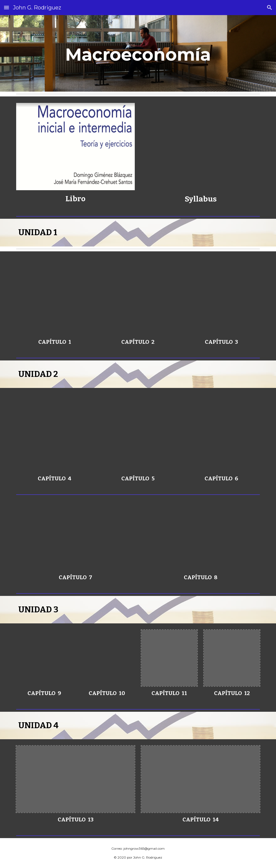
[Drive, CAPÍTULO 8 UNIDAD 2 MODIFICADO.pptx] (201, 537)
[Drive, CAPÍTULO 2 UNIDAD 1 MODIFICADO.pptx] (138, 296)
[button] (6, 7)
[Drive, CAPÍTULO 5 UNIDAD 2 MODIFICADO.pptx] (138, 433)
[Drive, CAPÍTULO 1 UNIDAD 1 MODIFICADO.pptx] (55, 296)
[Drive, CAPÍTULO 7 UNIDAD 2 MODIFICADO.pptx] (76, 537)
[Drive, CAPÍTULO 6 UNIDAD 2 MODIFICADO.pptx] (221, 433)
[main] (138, 53)
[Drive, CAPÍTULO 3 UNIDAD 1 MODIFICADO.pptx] (221, 296)
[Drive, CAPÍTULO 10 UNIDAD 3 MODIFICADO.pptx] (107, 658)
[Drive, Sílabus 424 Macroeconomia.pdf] (201, 147)
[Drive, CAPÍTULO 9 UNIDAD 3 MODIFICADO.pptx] (44, 658)
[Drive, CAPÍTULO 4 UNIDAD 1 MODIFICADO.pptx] (55, 433)
